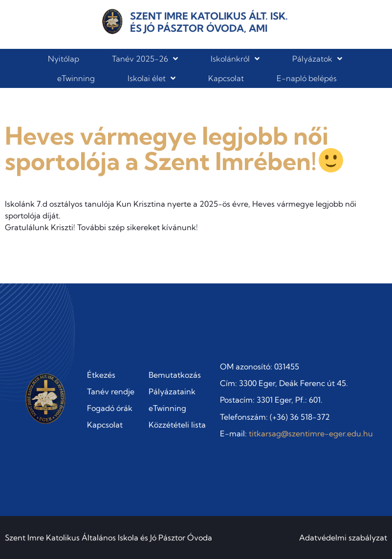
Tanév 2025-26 (145, 59)
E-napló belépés (307, 78)
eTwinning (76, 78)
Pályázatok (317, 59)
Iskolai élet (152, 78)
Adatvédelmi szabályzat (343, 537)
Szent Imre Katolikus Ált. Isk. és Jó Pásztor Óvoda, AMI (209, 22)
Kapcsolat (226, 78)
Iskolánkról (235, 59)
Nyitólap (64, 59)
